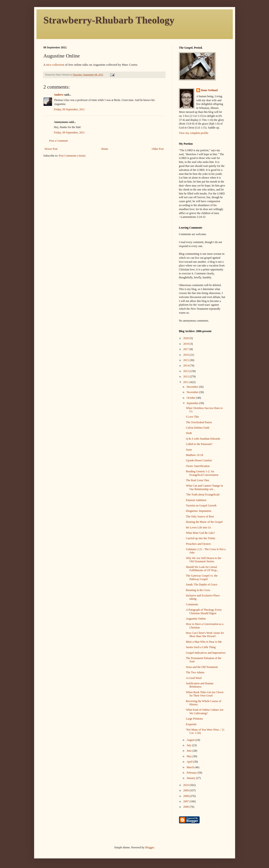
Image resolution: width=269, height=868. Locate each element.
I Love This (192, 417)
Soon (189, 450)
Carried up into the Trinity (201, 538)
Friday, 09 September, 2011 (69, 109)
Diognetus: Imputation (198, 511)
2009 (186, 790)
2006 (186, 807)
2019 (186, 344)
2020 (186, 338)
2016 (186, 355)
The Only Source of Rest (200, 516)
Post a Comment (59, 141)
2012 (186, 377)
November (193, 392)
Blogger (150, 847)
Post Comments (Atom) (72, 156)
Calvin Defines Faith (197, 428)
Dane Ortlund (209, 90)
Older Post (158, 149)
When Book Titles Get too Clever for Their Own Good (205, 694)
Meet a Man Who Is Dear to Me (204, 642)
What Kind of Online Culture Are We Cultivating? (205, 711)
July (189, 745)
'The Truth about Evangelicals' (203, 495)
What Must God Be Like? (200, 533)
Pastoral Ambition (196, 500)
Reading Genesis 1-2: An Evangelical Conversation (202, 473)
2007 (186, 801)
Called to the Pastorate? (199, 444)
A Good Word (194, 678)
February (192, 773)
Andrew (59, 95)
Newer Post (51, 149)
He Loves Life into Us (198, 527)
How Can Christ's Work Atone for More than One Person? (205, 635)
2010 (186, 785)
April (190, 762)
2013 (186, 371)
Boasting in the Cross (198, 590)
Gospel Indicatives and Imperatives (206, 653)
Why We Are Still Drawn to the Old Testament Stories (203, 560)
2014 (186, 366)
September (193, 403)
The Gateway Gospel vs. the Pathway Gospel (202, 577)
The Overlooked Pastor (199, 422)
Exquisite (191, 724)
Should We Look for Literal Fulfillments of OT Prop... (202, 569)
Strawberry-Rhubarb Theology (109, 20)
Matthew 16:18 (194, 455)
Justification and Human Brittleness (199, 685)
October (191, 398)
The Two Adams (195, 672)
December (193, 387)
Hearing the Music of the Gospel (204, 522)
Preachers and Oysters (198, 544)
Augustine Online (196, 619)
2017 (186, 349)
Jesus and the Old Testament (202, 667)
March (190, 767)
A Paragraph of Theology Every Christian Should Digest (204, 611)
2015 (186, 360)
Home (105, 149)
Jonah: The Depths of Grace (201, 585)
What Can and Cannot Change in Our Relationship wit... (204, 487)
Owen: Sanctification (198, 466)
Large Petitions (194, 719)
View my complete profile (194, 133)
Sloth (189, 433)
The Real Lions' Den (197, 480)
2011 (186, 382)
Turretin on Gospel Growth (201, 506)
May (189, 756)
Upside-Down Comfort (199, 460)
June (189, 751)
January (191, 778)
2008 (186, 796)
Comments (192, 604)
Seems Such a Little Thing (201, 647)
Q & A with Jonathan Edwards (203, 439)
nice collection (55, 65)
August (191, 740)
